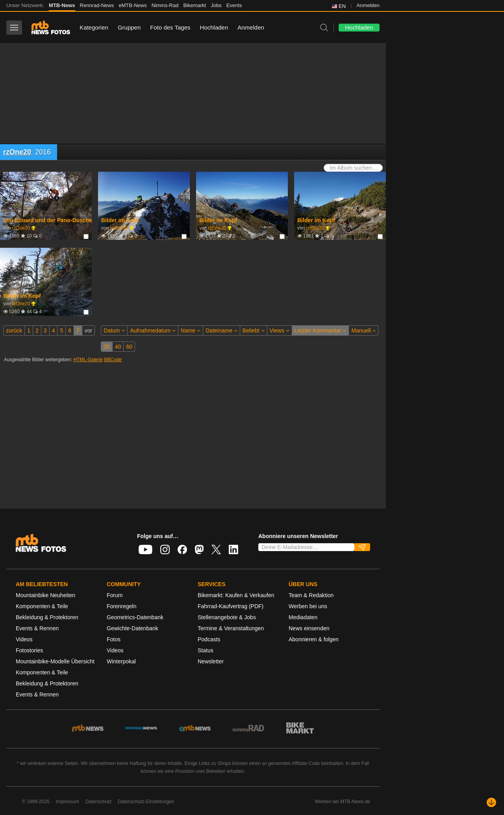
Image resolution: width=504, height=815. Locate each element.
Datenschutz (99, 802)
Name (191, 330)
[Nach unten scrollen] (491, 802)
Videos (24, 639)
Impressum (68, 802)
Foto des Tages (170, 27)
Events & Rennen (37, 628)
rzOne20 (17, 152)
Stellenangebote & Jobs (227, 617)
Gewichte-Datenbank (132, 628)
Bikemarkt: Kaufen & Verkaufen (236, 595)
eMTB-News (133, 5)
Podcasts (209, 639)
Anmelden (368, 5)
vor (88, 330)
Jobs (216, 5)
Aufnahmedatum (153, 330)
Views (280, 330)
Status (206, 650)
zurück (14, 330)
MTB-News (62, 5)
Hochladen (214, 27)
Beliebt (254, 330)
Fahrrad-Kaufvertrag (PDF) (231, 606)
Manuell (363, 330)
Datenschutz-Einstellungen (146, 802)
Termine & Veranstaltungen (231, 628)
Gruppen (129, 27)
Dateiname (221, 330)
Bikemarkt (195, 5)
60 (129, 347)
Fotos (114, 639)
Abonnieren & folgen (314, 639)
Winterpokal (121, 661)
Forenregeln (122, 606)
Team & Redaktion (311, 595)
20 (107, 347)
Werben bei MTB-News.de (343, 802)
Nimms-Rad (165, 5)
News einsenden (309, 628)
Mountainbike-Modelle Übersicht (55, 661)
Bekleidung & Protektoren (47, 617)
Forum (115, 595)
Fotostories (29, 650)
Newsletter (211, 661)
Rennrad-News (97, 5)
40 (118, 347)
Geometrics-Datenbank (135, 617)
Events (234, 5)
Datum (114, 330)
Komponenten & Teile (42, 606)
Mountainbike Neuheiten (45, 595)
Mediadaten (303, 617)
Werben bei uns (308, 606)
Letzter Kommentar (321, 330)
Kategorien (94, 27)
